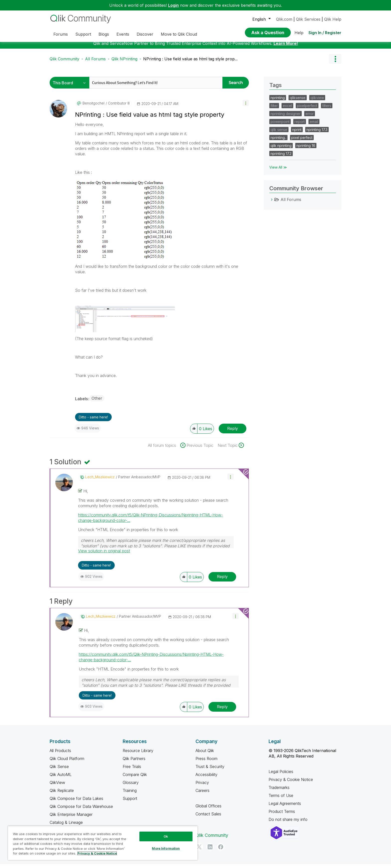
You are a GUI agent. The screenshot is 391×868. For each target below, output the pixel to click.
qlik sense (279, 133)
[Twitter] (199, 851)
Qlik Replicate (62, 794)
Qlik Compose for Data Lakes (76, 802)
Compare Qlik (135, 778)
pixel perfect (302, 141)
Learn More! (286, 47)
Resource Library (138, 754)
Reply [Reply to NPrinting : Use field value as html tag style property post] (233, 432)
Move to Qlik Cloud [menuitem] (179, 34)
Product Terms (282, 815)
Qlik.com (284, 19)
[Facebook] (221, 851)
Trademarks (279, 791)
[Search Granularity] (71, 86)
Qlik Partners (134, 762)
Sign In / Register (325, 33)
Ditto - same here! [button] (93, 421)
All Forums (95, 63)
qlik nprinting (281, 149)
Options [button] (335, 63)
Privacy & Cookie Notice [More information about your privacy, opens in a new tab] (97, 853)
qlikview (317, 101)
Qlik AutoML (61, 778)
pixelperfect (307, 109)
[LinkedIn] (210, 851)
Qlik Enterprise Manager (71, 818)
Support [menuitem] (83, 34)
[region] (103, 843)
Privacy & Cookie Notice (291, 783)
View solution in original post (104, 555)
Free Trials (132, 770)
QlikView (57, 786)
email (314, 125)
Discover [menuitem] (145, 34)
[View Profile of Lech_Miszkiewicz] (100, 481)
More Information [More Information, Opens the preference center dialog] (166, 848)
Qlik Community (64, 63)
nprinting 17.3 (317, 133)
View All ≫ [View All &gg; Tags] (278, 171)
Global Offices (208, 810)
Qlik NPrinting (124, 63)
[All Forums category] (272, 203)
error (310, 117)
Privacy (202, 786)
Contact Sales (208, 818)
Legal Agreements (285, 807)
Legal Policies (281, 775)
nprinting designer (286, 117)
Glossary (131, 786)
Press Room (206, 762)
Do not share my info (289, 823)
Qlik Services (308, 19)
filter (274, 109)
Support (130, 802)
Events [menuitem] (123, 34)
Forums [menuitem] (61, 34)
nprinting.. (278, 141)
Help (299, 33)
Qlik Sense (59, 770)
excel (287, 109)
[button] (246, 107)
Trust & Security (210, 770)
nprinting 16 (306, 149)
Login (173, 5)
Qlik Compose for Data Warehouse (81, 810)
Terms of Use (281, 799)
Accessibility (206, 778)
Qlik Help (333, 19)
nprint (297, 133)
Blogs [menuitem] (104, 34)
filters (327, 109)
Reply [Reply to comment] (222, 580)
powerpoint (280, 125)
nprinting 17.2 (281, 157)
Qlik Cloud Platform (67, 762)
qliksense (298, 101)
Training (130, 794)
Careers (202, 794)
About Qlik (205, 754)
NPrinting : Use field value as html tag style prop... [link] (190, 63)
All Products (60, 754)
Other (97, 402)
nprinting (278, 101)
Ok (166, 836)
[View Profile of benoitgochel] (94, 107)
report (300, 125)
